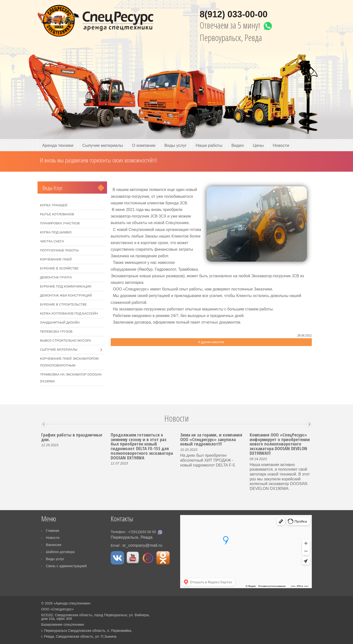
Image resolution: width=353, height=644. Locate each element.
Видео (238, 145)
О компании (144, 145)
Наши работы (209, 145)
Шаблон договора (60, 552)
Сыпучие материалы (103, 145)
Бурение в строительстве (63, 304)
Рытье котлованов (57, 214)
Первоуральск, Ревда (231, 38)
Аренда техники (58, 145)
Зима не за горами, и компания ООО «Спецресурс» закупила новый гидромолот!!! (211, 439)
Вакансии (54, 545)
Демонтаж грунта (56, 277)
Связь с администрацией (66, 566)
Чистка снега (52, 241)
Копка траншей (54, 205)
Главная (53, 531)
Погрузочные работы (59, 250)
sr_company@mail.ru (142, 545)
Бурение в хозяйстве (59, 268)
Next (309, 424)
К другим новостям (211, 342)
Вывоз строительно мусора (65, 341)
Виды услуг (175, 145)
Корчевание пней (56, 259)
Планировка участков (60, 223)
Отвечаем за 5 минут (237, 25)
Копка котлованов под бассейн (69, 313)
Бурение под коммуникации (66, 286)
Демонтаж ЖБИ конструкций (66, 295)
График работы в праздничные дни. (72, 437)
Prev (44, 424)
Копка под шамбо (56, 232)
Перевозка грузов (56, 332)
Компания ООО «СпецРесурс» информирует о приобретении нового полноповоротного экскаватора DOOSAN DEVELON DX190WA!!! (280, 444)
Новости (281, 145)
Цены (258, 145)
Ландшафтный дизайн (60, 322)
